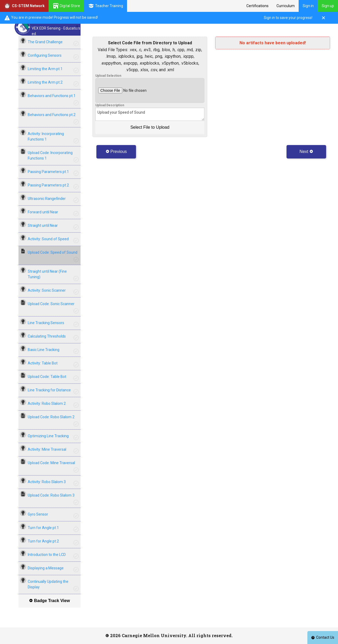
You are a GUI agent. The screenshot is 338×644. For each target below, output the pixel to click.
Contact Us (323, 637)
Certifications (257, 6)
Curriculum (286, 6)
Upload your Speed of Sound (150, 114)
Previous (116, 152)
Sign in (308, 6)
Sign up (328, 6)
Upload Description (110, 105)
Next (306, 152)
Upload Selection (108, 76)
